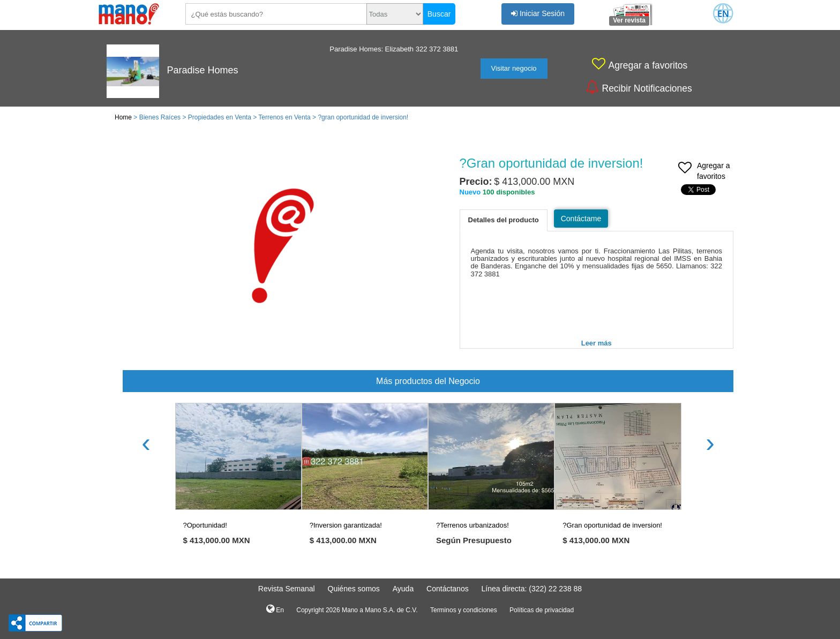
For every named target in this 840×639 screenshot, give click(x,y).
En (275, 609)
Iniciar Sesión (538, 13)
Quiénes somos (354, 589)
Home (123, 117)
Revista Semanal (287, 589)
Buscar (439, 14)
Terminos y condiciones (464, 610)
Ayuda (403, 589)
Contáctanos (448, 589)
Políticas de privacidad (542, 610)
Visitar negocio (514, 68)
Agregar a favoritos (704, 172)
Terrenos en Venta (284, 117)
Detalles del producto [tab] (504, 220)
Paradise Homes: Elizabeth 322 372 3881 (394, 49)
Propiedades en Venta (220, 117)
